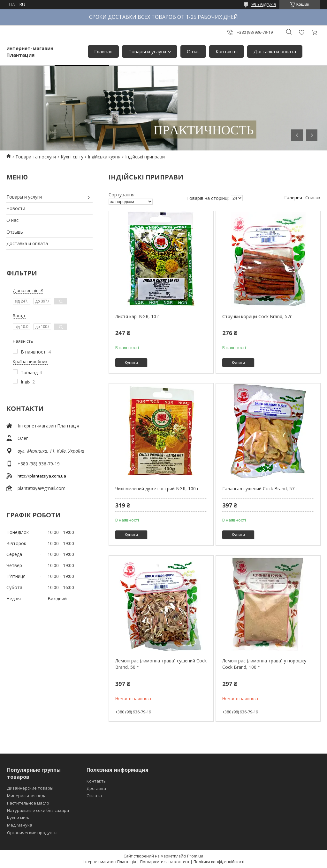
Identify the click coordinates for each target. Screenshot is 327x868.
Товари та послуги (36, 157)
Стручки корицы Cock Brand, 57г (257, 316)
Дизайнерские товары (30, 788)
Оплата (94, 796)
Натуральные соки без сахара (38, 810)
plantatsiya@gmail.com (42, 488)
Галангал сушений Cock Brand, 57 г (260, 489)
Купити (131, 363)
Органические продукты (32, 833)
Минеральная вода (27, 796)
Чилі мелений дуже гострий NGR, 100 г (157, 489)
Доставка (96, 788)
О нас (193, 51)
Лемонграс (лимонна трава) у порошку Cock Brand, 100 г (264, 664)
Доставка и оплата (275, 51)
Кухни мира (19, 818)
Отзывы (15, 232)
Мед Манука (20, 825)
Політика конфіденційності (219, 862)
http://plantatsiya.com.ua (42, 476)
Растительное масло (28, 803)
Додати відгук (301, 32)
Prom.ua (195, 856)
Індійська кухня (104, 157)
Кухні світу (72, 157)
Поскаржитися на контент (165, 862)
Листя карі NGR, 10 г (137, 316)
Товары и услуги (147, 51)
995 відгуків (264, 4)
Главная (103, 51)
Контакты (227, 51)
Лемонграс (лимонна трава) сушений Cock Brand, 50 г (161, 664)
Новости (16, 208)
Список (313, 197)
